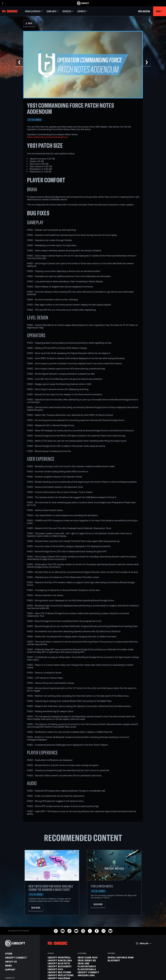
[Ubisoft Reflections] (61, 975)
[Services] (68, 11)
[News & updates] (34, 11)
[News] (21, 966)
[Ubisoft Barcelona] (61, 960)
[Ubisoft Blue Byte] (61, 963)
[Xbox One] (91, 963)
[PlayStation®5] (91, 966)
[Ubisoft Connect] (21, 958)
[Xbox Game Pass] (91, 957)
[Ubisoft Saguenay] (61, 978)
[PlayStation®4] (91, 969)
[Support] (21, 970)
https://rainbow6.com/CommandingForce (47, 137)
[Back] (29, 24)
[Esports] (83, 11)
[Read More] (36, 908)
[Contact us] (21, 978)
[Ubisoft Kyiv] (61, 969)
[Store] (21, 954)
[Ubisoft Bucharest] (61, 966)
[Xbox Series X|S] (91, 960)
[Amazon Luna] (91, 975)
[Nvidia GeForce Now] (121, 957)
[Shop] (160, 11)
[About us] (21, 962)
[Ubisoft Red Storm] (61, 972)
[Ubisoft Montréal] (61, 957)
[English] (143, 943)
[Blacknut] (121, 960)
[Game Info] (53, 11)
